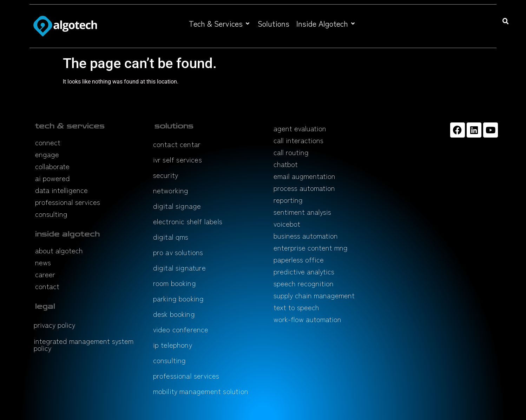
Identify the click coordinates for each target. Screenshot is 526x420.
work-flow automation (307, 319)
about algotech (59, 250)
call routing (291, 152)
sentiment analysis (302, 212)
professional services (68, 202)
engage (47, 154)
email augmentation (304, 176)
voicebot (287, 224)
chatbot (286, 164)
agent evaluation (300, 128)
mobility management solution (201, 391)
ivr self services (177, 159)
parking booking (179, 298)
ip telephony (173, 345)
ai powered (52, 178)
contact (47, 286)
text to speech (296, 307)
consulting (51, 214)
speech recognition (304, 283)
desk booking (174, 314)
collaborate (52, 166)
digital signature (179, 268)
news (43, 262)
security (166, 175)
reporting (288, 200)
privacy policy (54, 325)
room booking (175, 283)
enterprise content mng (311, 248)
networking (171, 190)
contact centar (177, 144)
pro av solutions (178, 252)
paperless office (299, 259)
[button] (220, 23)
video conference (181, 329)
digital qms (171, 237)
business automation (306, 236)
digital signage (177, 206)
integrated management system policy (84, 344)
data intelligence (61, 190)
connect (48, 142)
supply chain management (314, 295)
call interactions (298, 140)
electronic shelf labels (188, 221)
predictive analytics (304, 271)
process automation (304, 188)
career (45, 274)
